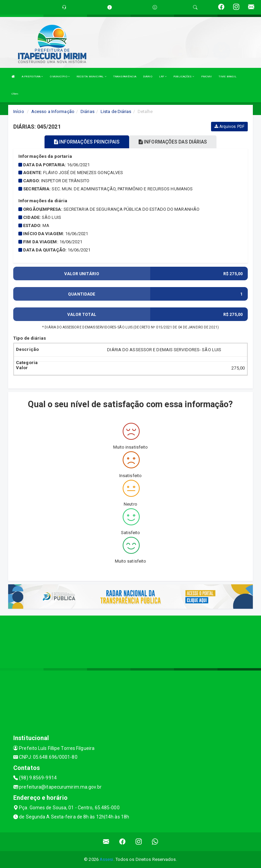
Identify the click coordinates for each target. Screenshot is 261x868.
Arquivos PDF (229, 127)
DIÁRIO (148, 77)
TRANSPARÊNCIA (125, 77)
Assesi (107, 859)
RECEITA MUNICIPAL (91, 77)
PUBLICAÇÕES (184, 77)
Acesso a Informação (53, 111)
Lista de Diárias (116, 111)
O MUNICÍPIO (60, 77)
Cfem (15, 94)
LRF (163, 77)
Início (19, 111)
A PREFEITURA (32, 77)
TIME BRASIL (228, 77)
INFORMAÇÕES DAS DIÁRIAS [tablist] (173, 142)
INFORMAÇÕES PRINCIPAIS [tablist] (87, 142)
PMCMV (207, 77)
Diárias (88, 111)
